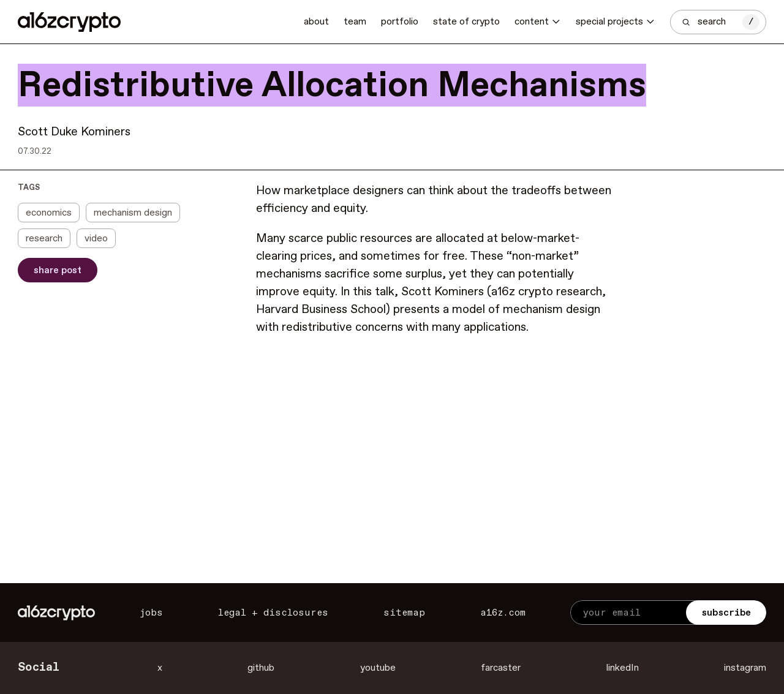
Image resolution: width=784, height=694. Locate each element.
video (96, 239)
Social (39, 668)
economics (49, 213)
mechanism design (133, 213)
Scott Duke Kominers (74, 132)
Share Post (58, 270)
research (44, 239)
